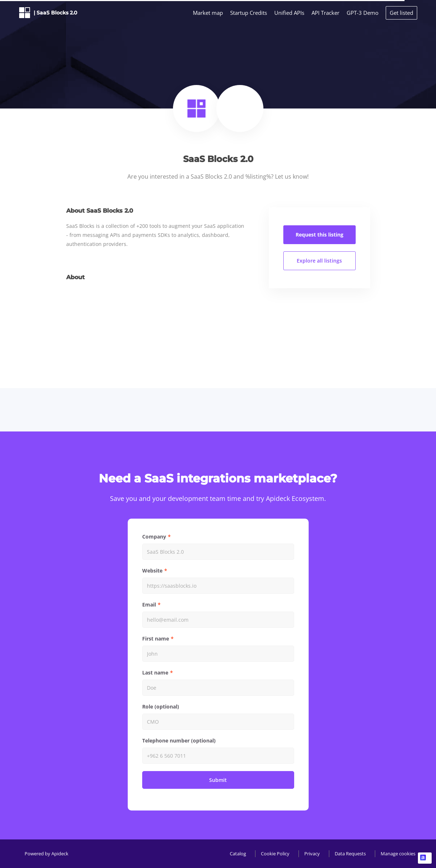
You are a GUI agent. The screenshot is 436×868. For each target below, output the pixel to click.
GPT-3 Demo (363, 13)
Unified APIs (289, 13)
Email (149, 605)
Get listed (401, 13)
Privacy (312, 854)
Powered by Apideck (46, 854)
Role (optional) (161, 707)
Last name (155, 673)
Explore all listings (319, 261)
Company (154, 537)
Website (152, 571)
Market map (208, 13)
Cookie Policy (275, 854)
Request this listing (319, 235)
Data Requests (350, 854)
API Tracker (325, 13)
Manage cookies (398, 854)
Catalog (238, 854)
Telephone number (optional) (179, 741)
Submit (218, 780)
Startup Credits (249, 13)
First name (156, 639)
